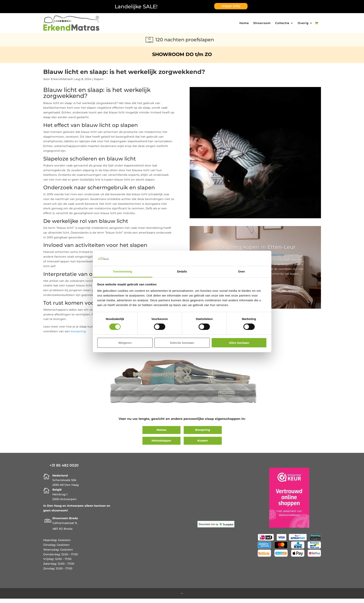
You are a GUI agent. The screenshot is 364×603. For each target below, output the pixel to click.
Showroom (262, 23)
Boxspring (203, 430)
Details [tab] (182, 271)
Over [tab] (242, 271)
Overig (303, 23)
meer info (231, 6)
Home (244, 23)
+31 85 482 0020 (64, 465)
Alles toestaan (239, 343)
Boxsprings (277, 255)
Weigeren (125, 343)
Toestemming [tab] (123, 271)
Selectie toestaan (182, 343)
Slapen (99, 79)
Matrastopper (161, 441)
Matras (161, 430)
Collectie (282, 23)
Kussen (203, 441)
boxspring (78, 331)
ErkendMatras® (62, 79)
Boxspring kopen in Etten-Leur (255, 247)
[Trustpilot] (216, 527)
